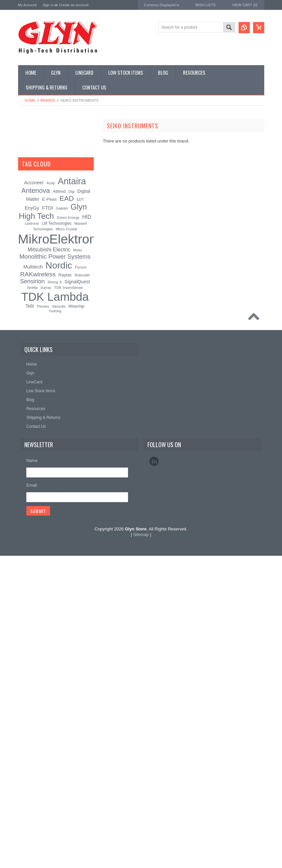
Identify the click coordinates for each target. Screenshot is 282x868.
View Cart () (245, 5)
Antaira (25, 395)
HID (87, 529)
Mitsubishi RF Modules (42, 205)
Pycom (81, 579)
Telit (29, 618)
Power (27, 172)
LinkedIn (154, 774)
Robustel (82, 587)
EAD (23, 412)
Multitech (33, 579)
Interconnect (33, 239)
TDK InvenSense (68, 600)
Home (30, 100)
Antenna (29, 138)
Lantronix (32, 536)
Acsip (51, 495)
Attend (59, 504)
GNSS (27, 227)
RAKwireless (30, 430)
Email (32, 797)
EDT (80, 512)
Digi (71, 504)
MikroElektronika (34, 368)
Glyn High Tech (33, 403)
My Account (27, 5)
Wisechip (77, 619)
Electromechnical (37, 216)
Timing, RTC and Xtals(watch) (48, 149)
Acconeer (34, 495)
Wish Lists (205, 5)
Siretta (32, 600)
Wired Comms (34, 328)
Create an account (74, 5)
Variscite (59, 619)
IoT (25, 250)
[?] (59, 476)
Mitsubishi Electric (49, 562)
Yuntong (55, 623)
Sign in (48, 5)
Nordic (24, 386)
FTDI (48, 520)
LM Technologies (57, 536)
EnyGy (32, 520)
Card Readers (34, 183)
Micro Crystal (66, 541)
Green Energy (68, 530)
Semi (26, 272)
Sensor (28, 283)
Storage (29, 294)
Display (28, 161)
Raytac (65, 587)
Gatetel (62, 521)
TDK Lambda (31, 377)
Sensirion (27, 448)
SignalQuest (77, 594)
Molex (78, 562)
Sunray (46, 600)
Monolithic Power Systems (43, 439)
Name (32, 773)
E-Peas (50, 511)
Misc (26, 261)
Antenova (27, 421)
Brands (48, 100)
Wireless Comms (37, 339)
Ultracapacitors (35, 317)
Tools (26, 305)
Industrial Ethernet (38, 194)
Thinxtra (43, 619)
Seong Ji (54, 594)
